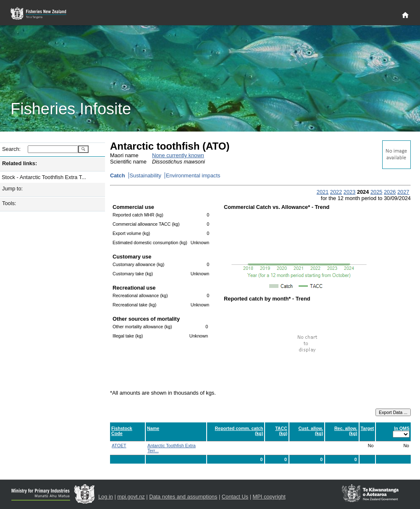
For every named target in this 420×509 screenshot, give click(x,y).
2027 (403, 192)
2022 (336, 192)
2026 (390, 192)
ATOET (119, 446)
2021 (323, 192)
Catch (118, 175)
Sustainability (146, 175)
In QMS (402, 428)
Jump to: (12, 189)
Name (153, 428)
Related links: (20, 163)
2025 (376, 192)
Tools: (9, 203)
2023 (349, 192)
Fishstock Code (122, 431)
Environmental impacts (193, 175)
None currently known (178, 155)
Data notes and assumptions (183, 497)
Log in (106, 497)
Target (367, 428)
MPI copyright (269, 497)
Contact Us (235, 497)
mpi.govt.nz (131, 497)
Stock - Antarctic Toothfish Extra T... (44, 177)
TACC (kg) (281, 431)
